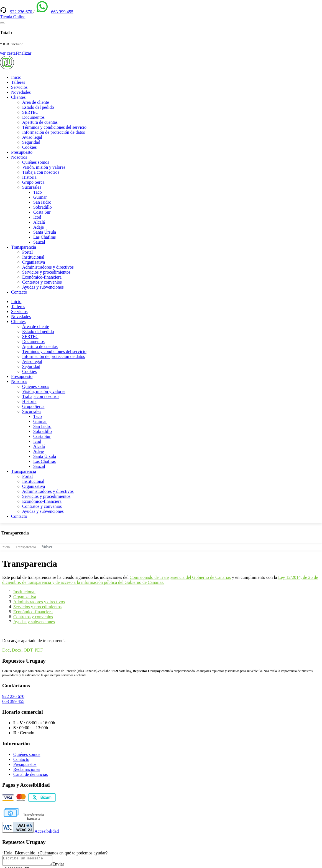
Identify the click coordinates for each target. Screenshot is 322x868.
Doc (6, 650)
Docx (17, 650)
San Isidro (42, 202)
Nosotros (19, 157)
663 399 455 (62, 12)
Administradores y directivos (48, 267)
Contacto (19, 292)
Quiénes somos (36, 162)
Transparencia (24, 247)
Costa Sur (42, 212)
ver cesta (8, 53)
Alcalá (39, 222)
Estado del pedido (38, 107)
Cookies (29, 147)
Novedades (21, 92)
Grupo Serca (33, 182)
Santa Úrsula (45, 232)
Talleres (18, 82)
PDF (39, 650)
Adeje (39, 227)
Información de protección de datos (54, 132)
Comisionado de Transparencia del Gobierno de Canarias (180, 577)
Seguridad (31, 142)
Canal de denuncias (30, 774)
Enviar (64, 866)
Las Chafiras (44, 237)
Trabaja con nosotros (41, 172)
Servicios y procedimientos (46, 272)
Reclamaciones (27, 769)
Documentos (33, 117)
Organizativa (34, 262)
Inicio (16, 77)
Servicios (19, 87)
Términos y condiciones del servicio (54, 127)
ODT (28, 650)
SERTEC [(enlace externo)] (30, 112)
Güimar (40, 197)
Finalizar (23, 53)
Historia (29, 177)
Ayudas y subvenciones (43, 287)
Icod (37, 217)
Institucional (33, 257)
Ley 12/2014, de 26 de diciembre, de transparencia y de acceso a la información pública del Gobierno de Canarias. (160, 580)
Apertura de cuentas (40, 122)
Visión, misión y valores (44, 167)
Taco (38, 192)
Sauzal (39, 242)
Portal (27, 252)
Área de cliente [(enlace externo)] (36, 102)
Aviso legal (32, 137)
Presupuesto (22, 152)
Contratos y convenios (42, 282)
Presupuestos (25, 764)
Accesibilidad (30, 831)
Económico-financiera (42, 277)
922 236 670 (22, 12)
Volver (47, 547)
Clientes (18, 97)
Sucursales (32, 187)
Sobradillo (43, 207)
